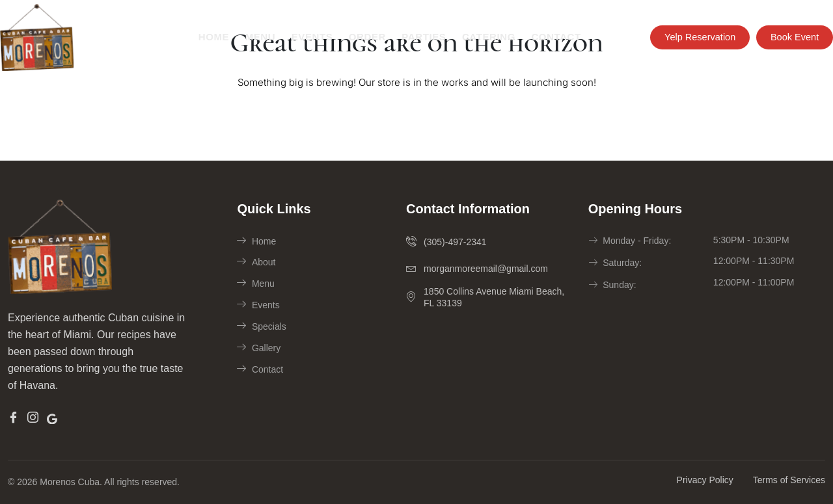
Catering (487, 37)
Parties (422, 37)
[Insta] (33, 418)
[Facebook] (13, 418)
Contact (554, 37)
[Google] (52, 418)
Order (366, 37)
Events (312, 37)
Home (214, 37)
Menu (260, 37)
